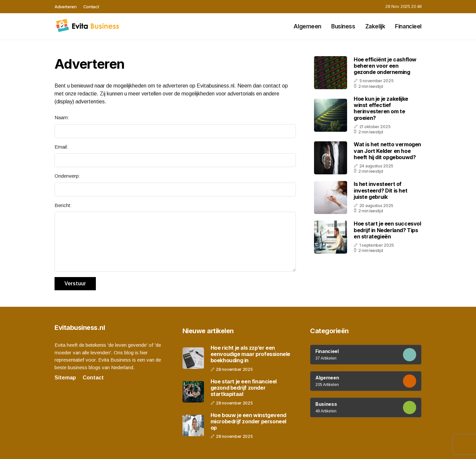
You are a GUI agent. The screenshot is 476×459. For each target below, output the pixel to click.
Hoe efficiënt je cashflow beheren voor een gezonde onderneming (385, 66)
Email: (61, 147)
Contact (91, 7)
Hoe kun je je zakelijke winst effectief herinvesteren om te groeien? (381, 108)
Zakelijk (375, 26)
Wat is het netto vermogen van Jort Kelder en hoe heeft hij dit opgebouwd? (387, 151)
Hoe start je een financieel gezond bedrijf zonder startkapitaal (244, 388)
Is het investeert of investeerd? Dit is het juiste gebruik (380, 190)
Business (343, 26)
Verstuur (75, 283)
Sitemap (65, 378)
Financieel (408, 26)
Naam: (62, 117)
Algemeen (307, 26)
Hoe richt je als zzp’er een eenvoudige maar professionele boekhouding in (250, 354)
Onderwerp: (67, 176)
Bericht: (63, 205)
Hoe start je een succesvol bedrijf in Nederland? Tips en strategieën (387, 230)
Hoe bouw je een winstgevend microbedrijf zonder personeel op (248, 422)
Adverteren (66, 7)
